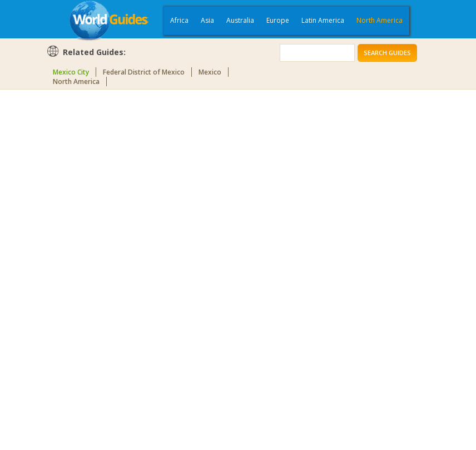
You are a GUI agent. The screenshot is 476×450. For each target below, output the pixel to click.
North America (380, 20)
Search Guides (387, 53)
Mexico (210, 72)
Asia (207, 20)
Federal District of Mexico (144, 72)
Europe (278, 20)
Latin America (323, 20)
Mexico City (71, 72)
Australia (240, 20)
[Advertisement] (91, 268)
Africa (179, 20)
